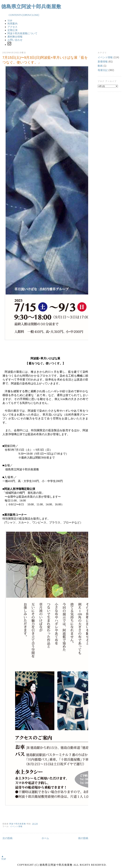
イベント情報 (16, 826)
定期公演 (12, 30)
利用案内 (12, 24)
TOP (10, 21)
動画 (100, 66)
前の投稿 (83, 838)
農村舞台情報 (15, 37)
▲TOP (4, 858)
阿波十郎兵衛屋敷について (22, 33)
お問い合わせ (15, 40)
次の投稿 (7, 838)
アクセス (12, 27)
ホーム (45, 838)
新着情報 (103, 62)
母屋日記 (103, 70)
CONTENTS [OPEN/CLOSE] (20, 15)
